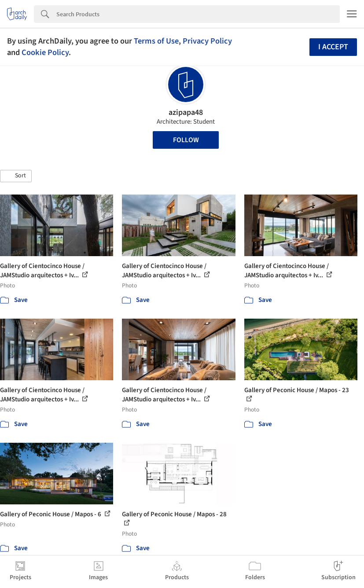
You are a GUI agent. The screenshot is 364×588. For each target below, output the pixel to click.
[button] (16, 176)
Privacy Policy (207, 41)
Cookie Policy (45, 52)
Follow (186, 140)
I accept (333, 47)
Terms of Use (156, 41)
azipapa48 (186, 112)
